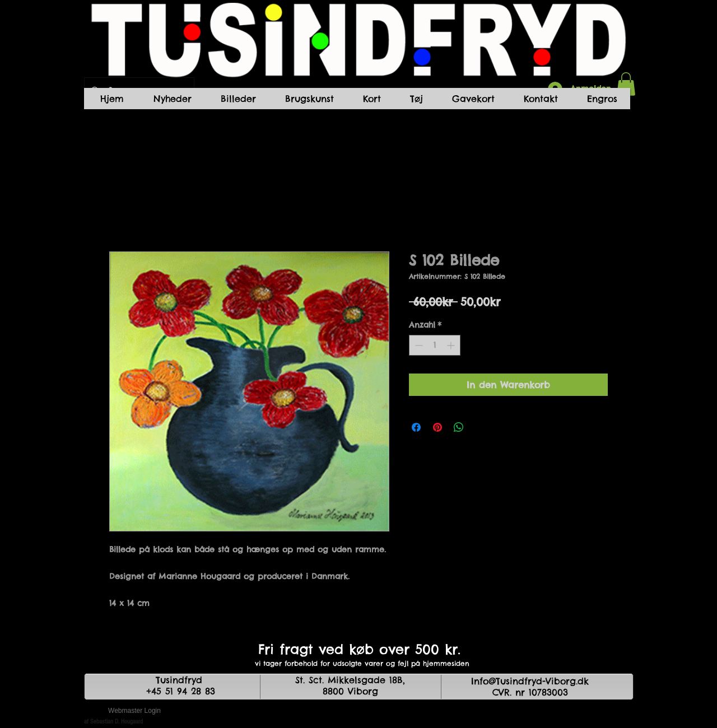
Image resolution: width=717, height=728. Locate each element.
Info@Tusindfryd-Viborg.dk (530, 681)
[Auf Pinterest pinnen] (437, 427)
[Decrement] (418, 345)
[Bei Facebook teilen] (416, 427)
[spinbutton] (435, 345)
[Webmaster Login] (134, 711)
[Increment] (452, 345)
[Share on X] (480, 427)
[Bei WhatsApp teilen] (459, 427)
